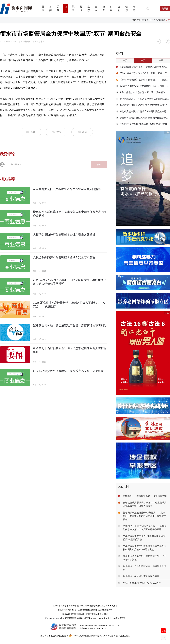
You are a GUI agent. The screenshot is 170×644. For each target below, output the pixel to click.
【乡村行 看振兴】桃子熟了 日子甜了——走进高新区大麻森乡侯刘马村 (143, 80)
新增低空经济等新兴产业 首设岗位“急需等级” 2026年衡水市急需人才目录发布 (143, 105)
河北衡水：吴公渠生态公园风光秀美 (141, 576)
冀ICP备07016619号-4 (55, 618)
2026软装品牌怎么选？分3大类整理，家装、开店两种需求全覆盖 (143, 73)
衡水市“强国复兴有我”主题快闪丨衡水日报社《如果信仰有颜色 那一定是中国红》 (143, 86)
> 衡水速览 (159, 20)
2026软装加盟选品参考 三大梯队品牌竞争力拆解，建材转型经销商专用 (143, 67)
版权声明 (108, 610)
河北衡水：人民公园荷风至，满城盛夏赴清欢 (144, 568)
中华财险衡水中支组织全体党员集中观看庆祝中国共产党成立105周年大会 (144, 548)
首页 (144, 20)
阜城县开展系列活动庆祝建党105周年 (142, 583)
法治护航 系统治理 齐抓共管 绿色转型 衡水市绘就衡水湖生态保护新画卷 (143, 124)
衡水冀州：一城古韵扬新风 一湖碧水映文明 (145, 496)
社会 (152, 20)
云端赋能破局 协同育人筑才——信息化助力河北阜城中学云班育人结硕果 (145, 504)
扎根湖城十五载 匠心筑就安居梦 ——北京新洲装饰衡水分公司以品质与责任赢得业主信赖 (144, 516)
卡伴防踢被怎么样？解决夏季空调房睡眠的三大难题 (143, 99)
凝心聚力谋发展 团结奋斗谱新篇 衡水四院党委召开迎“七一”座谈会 (143, 118)
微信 (82, 132)
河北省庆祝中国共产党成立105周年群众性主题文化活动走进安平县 (143, 111)
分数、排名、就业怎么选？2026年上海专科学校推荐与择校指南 (143, 92)
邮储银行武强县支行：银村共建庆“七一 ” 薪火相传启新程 (145, 558)
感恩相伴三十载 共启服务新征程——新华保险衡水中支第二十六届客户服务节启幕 (145, 528)
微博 (56, 132)
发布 (99, 164)
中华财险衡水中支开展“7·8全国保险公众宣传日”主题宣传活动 (144, 538)
